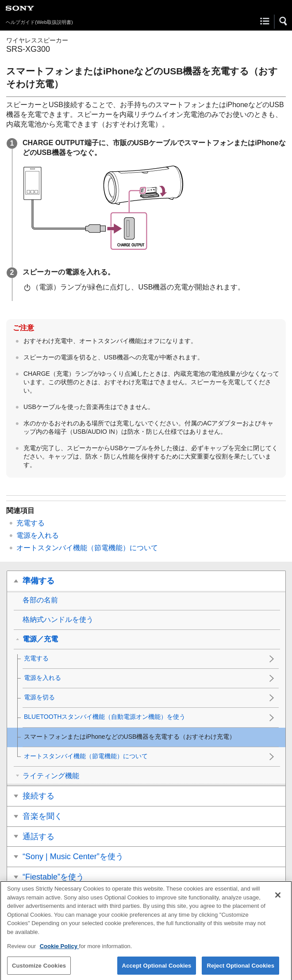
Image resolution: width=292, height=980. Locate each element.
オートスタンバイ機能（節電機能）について (87, 548)
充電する (31, 523)
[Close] (278, 900)
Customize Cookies (39, 970)
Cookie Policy (60, 951)
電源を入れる (38, 535)
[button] (284, 21)
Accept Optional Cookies (157, 970)
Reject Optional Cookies (240, 970)
